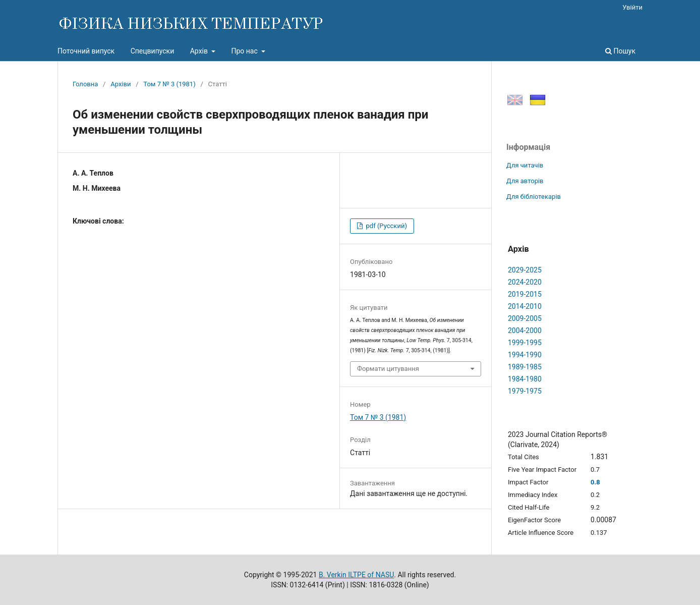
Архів (200, 51)
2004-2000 (525, 331)
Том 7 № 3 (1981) (169, 84)
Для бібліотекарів (534, 197)
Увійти (632, 7)
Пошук (620, 51)
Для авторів (525, 181)
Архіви (121, 84)
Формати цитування (388, 369)
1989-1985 (525, 367)
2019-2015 (525, 294)
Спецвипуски (153, 51)
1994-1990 (525, 355)
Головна (85, 84)
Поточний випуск (86, 51)
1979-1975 (525, 391)
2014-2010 (525, 306)
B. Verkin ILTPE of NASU (356, 575)
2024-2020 (525, 282)
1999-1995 (525, 343)
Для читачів (525, 165)
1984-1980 (525, 379)
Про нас (245, 51)
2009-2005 (525, 318)
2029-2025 (525, 270)
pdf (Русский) (386, 226)
